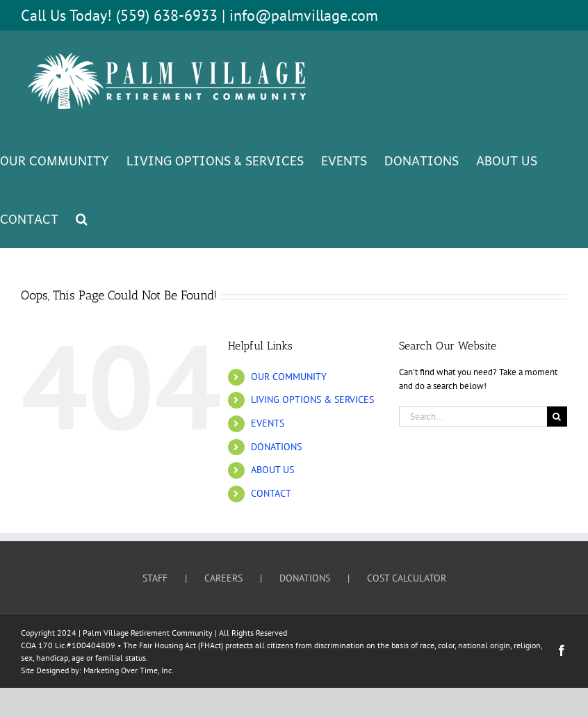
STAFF (155, 578)
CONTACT (271, 493)
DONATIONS (276, 447)
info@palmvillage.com (304, 15)
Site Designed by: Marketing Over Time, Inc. (97, 670)
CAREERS (223, 578)
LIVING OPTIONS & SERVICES (312, 399)
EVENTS (268, 423)
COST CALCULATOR (407, 578)
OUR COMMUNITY (289, 377)
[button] (82, 218)
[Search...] (473, 417)
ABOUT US (272, 470)
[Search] (557, 417)
